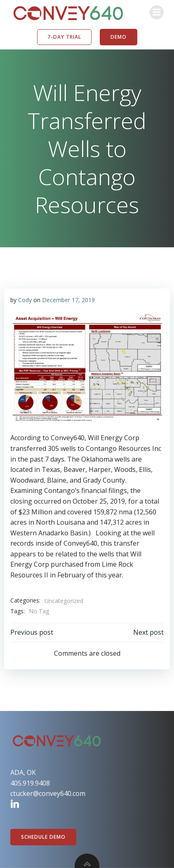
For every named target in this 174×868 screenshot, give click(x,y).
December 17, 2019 (68, 300)
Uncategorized (64, 601)
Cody (25, 300)
